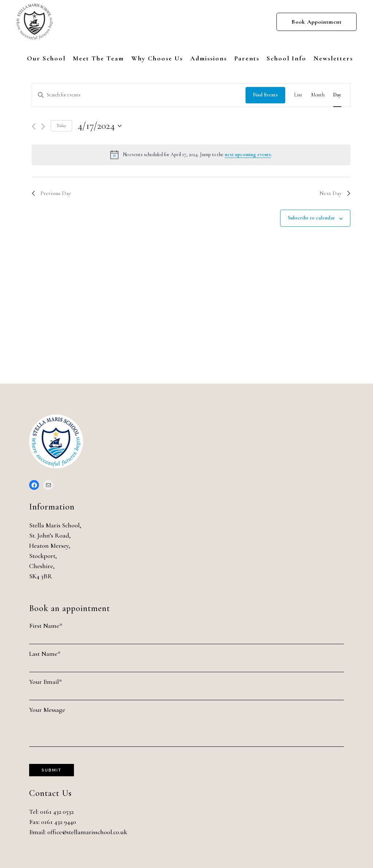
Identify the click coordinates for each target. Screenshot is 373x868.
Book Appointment (317, 22)
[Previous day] (34, 126)
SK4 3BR (41, 576)
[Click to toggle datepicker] (100, 126)
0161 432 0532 (57, 812)
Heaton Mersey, (50, 546)
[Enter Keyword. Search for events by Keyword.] (139, 95)
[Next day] (43, 126)
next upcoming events (248, 154)
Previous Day (51, 193)
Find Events (265, 95)
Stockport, (43, 556)
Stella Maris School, (55, 525)
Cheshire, (42, 566)
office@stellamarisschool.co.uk (87, 832)
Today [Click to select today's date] (61, 126)
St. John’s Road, (50, 535)
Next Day (335, 193)
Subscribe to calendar (311, 218)
